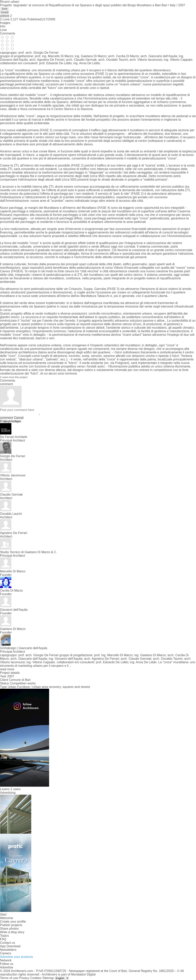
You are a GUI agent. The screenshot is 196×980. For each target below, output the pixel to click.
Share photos (9, 929)
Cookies (36, 978)
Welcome (6, 918)
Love (3, 30)
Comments (8, 33)
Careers (6, 953)
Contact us (7, 943)
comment (6, 418)
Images (5, 23)
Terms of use (9, 978)
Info (3, 26)
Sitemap (48, 978)
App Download (10, 946)
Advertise (7, 967)
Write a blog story (12, 932)
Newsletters (8, 950)
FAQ (3, 939)
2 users (15, 789)
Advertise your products (16, 957)
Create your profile (13, 922)
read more (7, 669)
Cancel (19, 418)
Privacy (24, 978)
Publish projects (11, 925)
